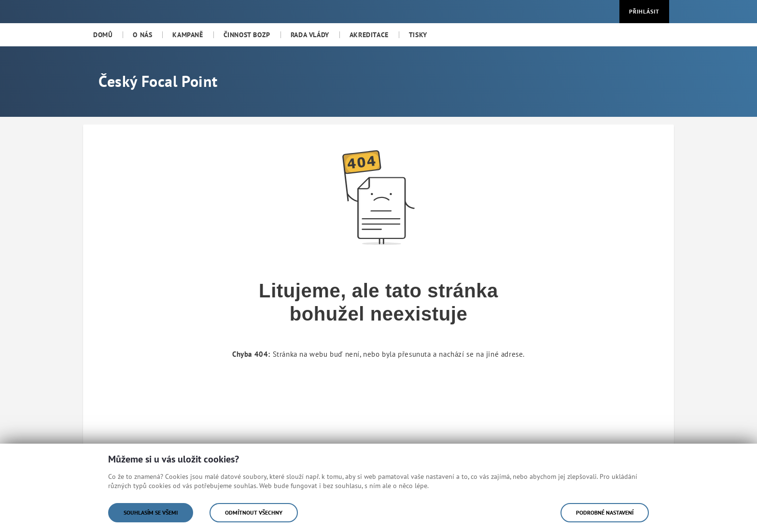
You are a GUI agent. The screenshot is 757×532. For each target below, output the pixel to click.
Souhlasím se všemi (151, 512)
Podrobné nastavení (605, 512)
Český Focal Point (158, 81)
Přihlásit (644, 11)
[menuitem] (103, 35)
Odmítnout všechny (254, 512)
